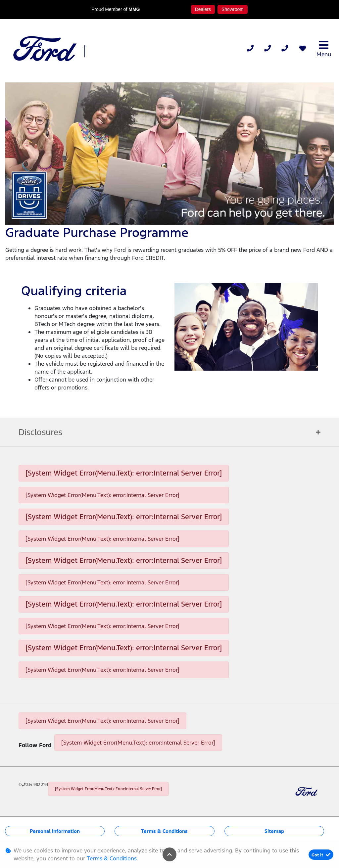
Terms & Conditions (164, 831)
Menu (324, 49)
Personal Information (55, 831)
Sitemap (274, 831)
